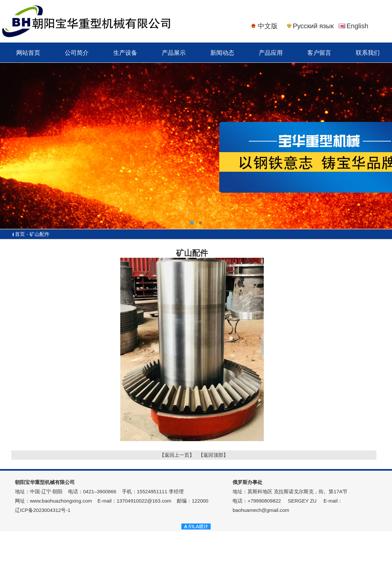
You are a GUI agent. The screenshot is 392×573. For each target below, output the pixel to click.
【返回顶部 (211, 455)
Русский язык (313, 26)
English (357, 26)
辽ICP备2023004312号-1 (43, 510)
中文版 (268, 26)
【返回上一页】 (177, 455)
